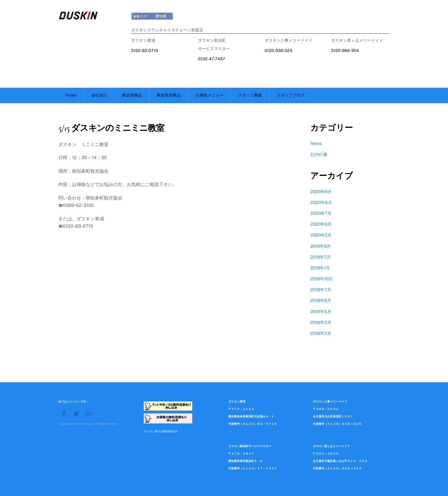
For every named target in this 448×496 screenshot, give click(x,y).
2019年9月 (321, 246)
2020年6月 (321, 224)
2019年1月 (320, 268)
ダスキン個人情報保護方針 (161, 431)
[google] (89, 413)
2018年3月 (321, 322)
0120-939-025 (278, 50)
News (316, 143)
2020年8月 (321, 202)
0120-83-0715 (145, 50)
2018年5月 (321, 312)
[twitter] (76, 413)
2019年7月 (321, 257)
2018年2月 (321, 333)
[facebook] (64, 413)
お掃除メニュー (209, 95)
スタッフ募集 (250, 95)
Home (71, 95)
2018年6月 (321, 300)
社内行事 (319, 154)
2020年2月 (321, 235)
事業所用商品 (169, 95)
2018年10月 (322, 279)
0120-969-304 (345, 50)
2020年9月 (321, 192)
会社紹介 (99, 95)
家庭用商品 (132, 95)
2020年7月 (321, 213)
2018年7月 (321, 290)
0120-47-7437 (212, 59)
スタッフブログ (291, 95)
